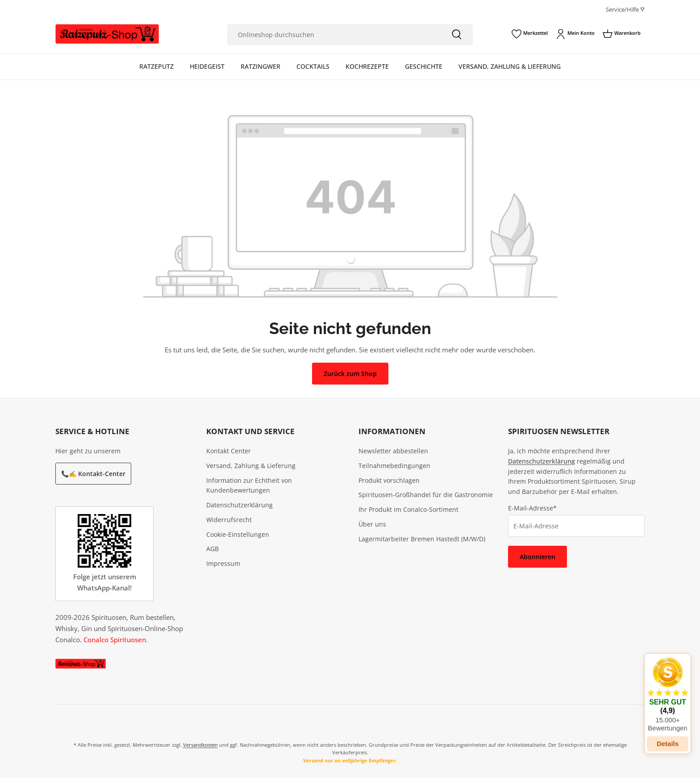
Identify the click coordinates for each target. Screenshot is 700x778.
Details (668, 738)
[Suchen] (457, 35)
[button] (668, 689)
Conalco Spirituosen (115, 640)
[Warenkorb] (622, 34)
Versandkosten (200, 745)
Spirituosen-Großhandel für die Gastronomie (426, 495)
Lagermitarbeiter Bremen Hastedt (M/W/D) (422, 539)
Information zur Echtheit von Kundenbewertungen (249, 485)
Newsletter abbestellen (393, 451)
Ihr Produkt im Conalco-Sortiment (408, 509)
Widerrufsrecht (229, 520)
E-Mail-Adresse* (532, 508)
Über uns (372, 524)
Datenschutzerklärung (240, 505)
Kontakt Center (229, 451)
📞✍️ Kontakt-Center (93, 474)
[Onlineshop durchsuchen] (334, 35)
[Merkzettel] (530, 34)
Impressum (223, 563)
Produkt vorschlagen (389, 480)
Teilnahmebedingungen (394, 466)
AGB (212, 549)
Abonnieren (537, 557)
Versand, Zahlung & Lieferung (251, 466)
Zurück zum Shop (350, 374)
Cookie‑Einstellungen (238, 534)
